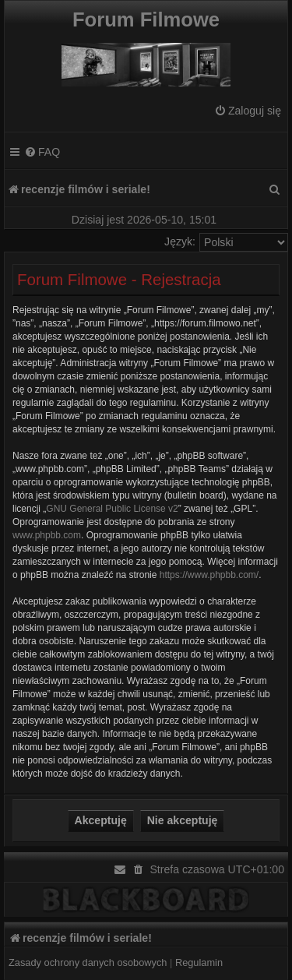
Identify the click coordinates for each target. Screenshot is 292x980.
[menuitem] (248, 111)
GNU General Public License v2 (112, 509)
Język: (180, 241)
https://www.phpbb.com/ (209, 575)
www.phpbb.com (47, 535)
